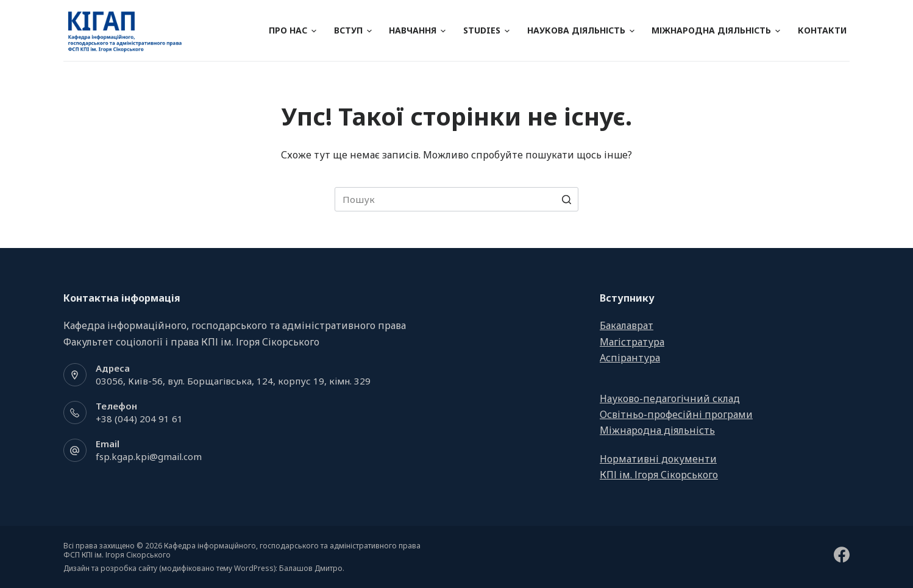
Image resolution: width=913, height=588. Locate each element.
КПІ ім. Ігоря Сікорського (659, 475)
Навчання (417, 30)
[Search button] (566, 199)
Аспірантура (630, 358)
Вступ (353, 30)
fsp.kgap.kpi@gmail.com (149, 456)
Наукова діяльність (581, 30)
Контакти (822, 30)
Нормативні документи (658, 459)
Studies (486, 30)
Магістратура (632, 342)
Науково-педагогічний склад (670, 398)
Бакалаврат (627, 325)
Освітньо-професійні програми (676, 414)
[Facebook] (842, 554)
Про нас (293, 30)
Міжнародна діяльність (716, 30)
